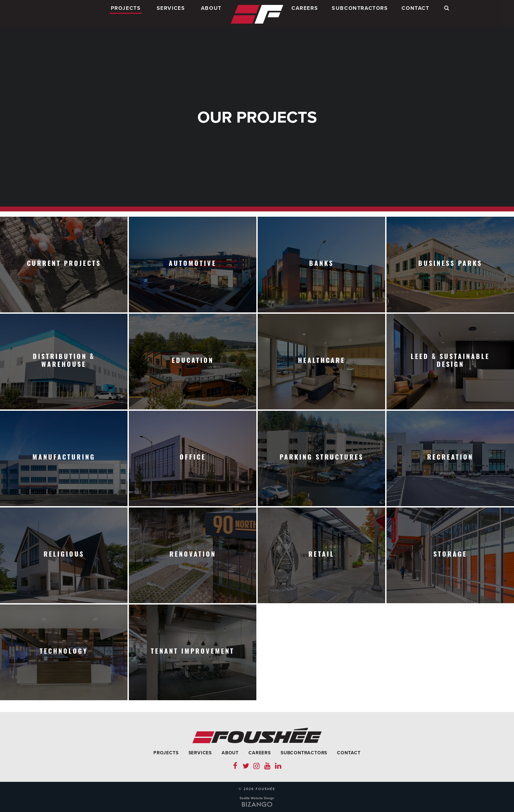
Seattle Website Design (257, 798)
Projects (126, 14)
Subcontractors (360, 14)
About (211, 14)
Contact (415, 14)
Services (171, 14)
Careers (305, 14)
